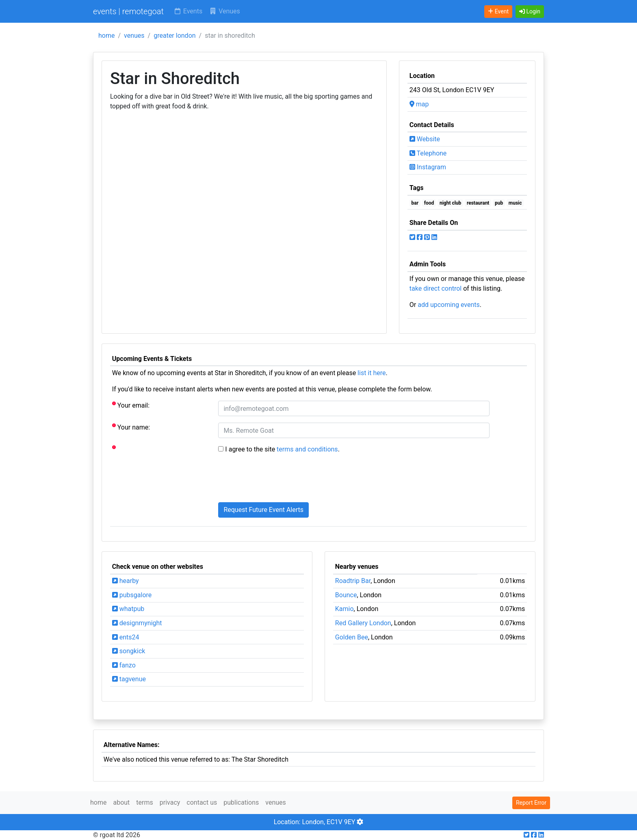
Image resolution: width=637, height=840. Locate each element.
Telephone (428, 153)
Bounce (346, 595)
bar (415, 203)
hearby (126, 581)
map (419, 104)
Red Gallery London (363, 623)
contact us (202, 802)
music (515, 203)
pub (499, 203)
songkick (129, 651)
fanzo (124, 665)
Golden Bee (352, 637)
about (121, 802)
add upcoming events (449, 305)
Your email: (131, 405)
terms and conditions (307, 449)
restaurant (478, 203)
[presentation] (280, 480)
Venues (224, 11)
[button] (530, 12)
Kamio (344, 609)
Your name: (131, 427)
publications (241, 802)
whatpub (128, 609)
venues (134, 36)
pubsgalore (132, 595)
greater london (174, 36)
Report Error (531, 803)
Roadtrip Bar (353, 581)
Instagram (428, 167)
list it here (372, 373)
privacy (170, 802)
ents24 (126, 637)
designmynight (137, 623)
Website (425, 139)
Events (188, 11)
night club (450, 203)
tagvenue (129, 679)
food (429, 203)
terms (144, 802)
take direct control (435, 288)
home (106, 36)
